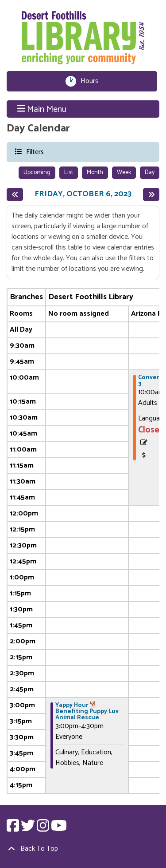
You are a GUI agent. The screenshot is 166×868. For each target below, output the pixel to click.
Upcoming (37, 172)
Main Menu (42, 109)
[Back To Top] (83, 849)
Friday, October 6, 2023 (83, 194)
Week (124, 172)
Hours (92, 81)
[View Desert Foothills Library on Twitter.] (29, 829)
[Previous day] (15, 194)
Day (150, 172)
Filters (34, 151)
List (69, 172)
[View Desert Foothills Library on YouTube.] (59, 829)
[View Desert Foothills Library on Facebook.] (14, 829)
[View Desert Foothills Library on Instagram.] (44, 829)
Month (95, 172)
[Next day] (151, 194)
